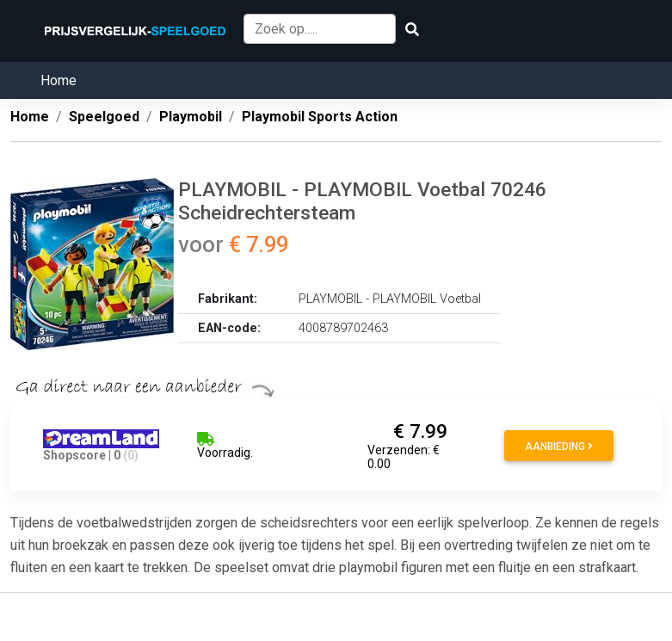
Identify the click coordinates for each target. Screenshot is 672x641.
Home (59, 80)
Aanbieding (559, 447)
